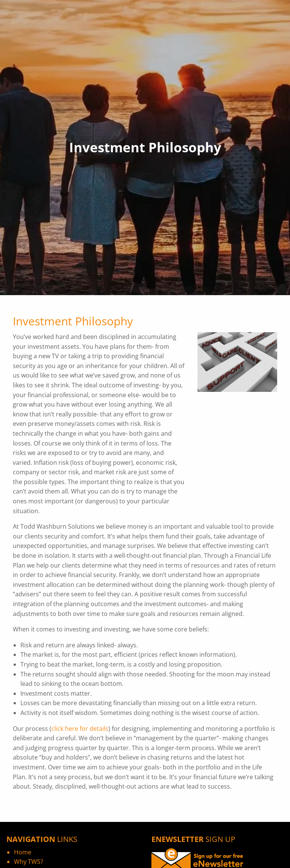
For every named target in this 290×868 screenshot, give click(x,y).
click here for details (80, 729)
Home (23, 852)
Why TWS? (29, 862)
